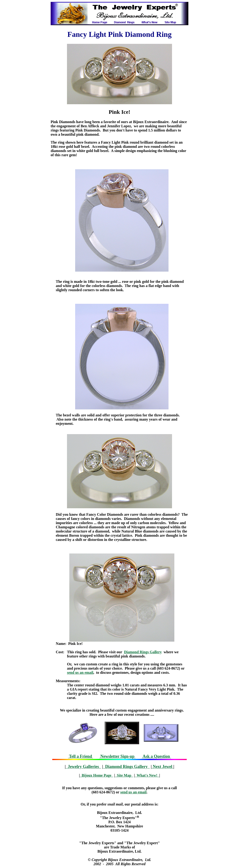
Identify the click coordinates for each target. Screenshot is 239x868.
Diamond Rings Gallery (143, 652)
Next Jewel (162, 767)
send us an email (80, 673)
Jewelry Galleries (83, 767)
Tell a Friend (80, 756)
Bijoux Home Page (97, 775)
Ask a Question (156, 756)
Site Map (124, 775)
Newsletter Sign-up (117, 756)
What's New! (147, 775)
